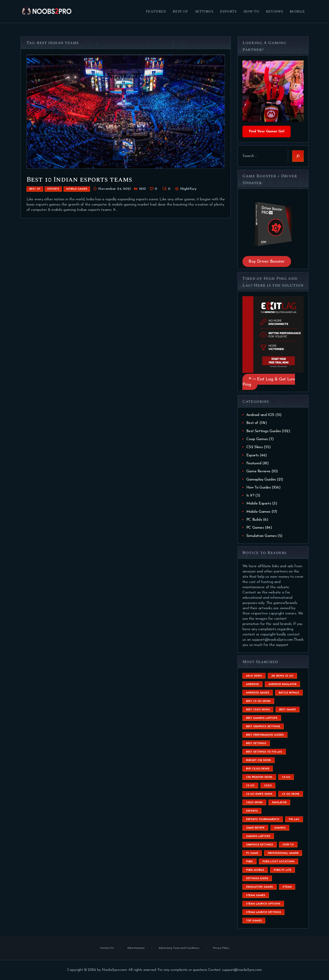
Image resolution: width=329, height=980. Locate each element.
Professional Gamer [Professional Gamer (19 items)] (283, 853)
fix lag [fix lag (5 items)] (294, 819)
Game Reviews (258, 471)
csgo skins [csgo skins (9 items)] (254, 803)
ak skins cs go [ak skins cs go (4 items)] (282, 676)
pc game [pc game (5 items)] (252, 853)
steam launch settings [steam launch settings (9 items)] (264, 912)
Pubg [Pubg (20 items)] (249, 862)
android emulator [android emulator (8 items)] (282, 684)
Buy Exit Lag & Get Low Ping (269, 382)
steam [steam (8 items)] (287, 887)
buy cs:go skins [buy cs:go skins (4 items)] (258, 769)
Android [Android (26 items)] (252, 684)
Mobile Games (77, 189)
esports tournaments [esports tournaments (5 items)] (263, 819)
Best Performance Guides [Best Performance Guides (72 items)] (265, 735)
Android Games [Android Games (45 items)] (258, 693)
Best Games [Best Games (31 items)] (287, 710)
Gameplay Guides (261, 480)
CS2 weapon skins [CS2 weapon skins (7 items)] (259, 777)
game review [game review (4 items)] (255, 828)
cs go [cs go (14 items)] (250, 786)
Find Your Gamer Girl (267, 131)
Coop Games (257, 439)
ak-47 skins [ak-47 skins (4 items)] (254, 676)
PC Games (255, 528)
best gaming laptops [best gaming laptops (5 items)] (262, 718)
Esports (53, 189)
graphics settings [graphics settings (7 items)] (260, 845)
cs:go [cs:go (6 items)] (286, 777)
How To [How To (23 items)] (288, 845)
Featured (254, 463)
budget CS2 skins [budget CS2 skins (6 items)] (259, 760)
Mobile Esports (259, 503)
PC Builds (254, 520)
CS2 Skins (254, 447)
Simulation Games (261, 536)
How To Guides (259, 487)
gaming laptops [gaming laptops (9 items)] (258, 836)
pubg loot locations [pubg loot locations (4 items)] (279, 862)
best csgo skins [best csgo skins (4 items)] (258, 710)
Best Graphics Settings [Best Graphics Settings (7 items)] (263, 727)
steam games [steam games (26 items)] (256, 895)
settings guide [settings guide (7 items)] (257, 879)
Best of (35, 189)
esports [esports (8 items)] (252, 811)
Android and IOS (260, 415)
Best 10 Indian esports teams (79, 180)
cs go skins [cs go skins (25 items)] (291, 794)
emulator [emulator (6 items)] (279, 803)
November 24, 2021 (114, 189)
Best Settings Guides (264, 431)
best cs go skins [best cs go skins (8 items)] (258, 701)
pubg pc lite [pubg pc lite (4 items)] (283, 870)
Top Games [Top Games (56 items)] (254, 921)
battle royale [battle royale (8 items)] (289, 693)
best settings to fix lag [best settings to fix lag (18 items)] (264, 752)
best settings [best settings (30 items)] (256, 743)
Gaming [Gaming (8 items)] (280, 828)
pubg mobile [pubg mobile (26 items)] (255, 870)
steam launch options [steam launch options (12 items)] (263, 904)
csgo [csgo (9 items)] (268, 786)
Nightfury (188, 189)
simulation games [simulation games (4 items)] (260, 887)
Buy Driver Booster (267, 262)
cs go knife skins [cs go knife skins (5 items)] (259, 794)
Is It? (250, 495)
